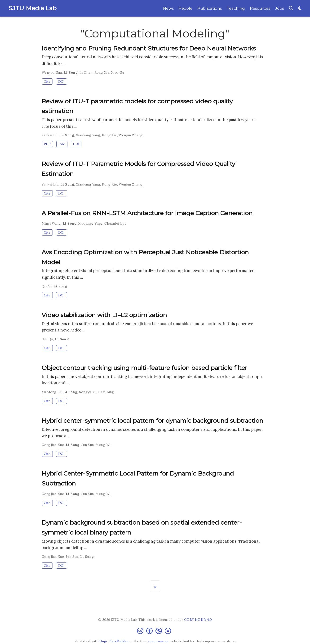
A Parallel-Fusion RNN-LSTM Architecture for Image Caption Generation (147, 213)
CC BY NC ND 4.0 (198, 620)
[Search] (291, 8)
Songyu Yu (88, 392)
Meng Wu (104, 445)
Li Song (71, 73)
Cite (47, 82)
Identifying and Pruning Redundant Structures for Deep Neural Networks (149, 48)
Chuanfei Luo (115, 223)
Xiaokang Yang (88, 135)
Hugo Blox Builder (114, 641)
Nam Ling (106, 392)
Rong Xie (102, 73)
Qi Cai (47, 286)
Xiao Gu (118, 73)
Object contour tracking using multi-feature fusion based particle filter (144, 368)
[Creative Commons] (155, 631)
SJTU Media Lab (33, 8)
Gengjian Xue (53, 445)
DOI (61, 82)
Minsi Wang (51, 223)
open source (159, 641)
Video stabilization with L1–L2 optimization (104, 315)
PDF (47, 144)
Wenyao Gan (52, 73)
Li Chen (86, 73)
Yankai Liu (50, 135)
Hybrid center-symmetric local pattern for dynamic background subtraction (152, 421)
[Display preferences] (300, 8)
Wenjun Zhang (131, 135)
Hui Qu (47, 339)
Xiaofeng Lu (52, 392)
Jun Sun (88, 445)
